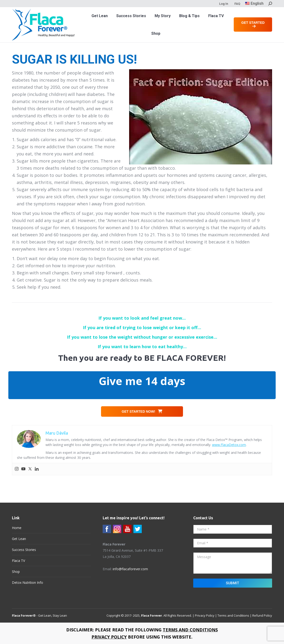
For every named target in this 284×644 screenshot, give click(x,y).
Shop (16, 572)
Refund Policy (262, 615)
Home (17, 528)
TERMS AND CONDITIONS (190, 630)
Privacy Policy (205, 615)
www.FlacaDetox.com (229, 445)
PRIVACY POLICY (109, 637)
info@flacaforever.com (130, 569)
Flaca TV (18, 561)
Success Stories (24, 550)
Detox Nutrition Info (28, 582)
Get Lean (19, 539)
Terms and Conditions (233, 615)
